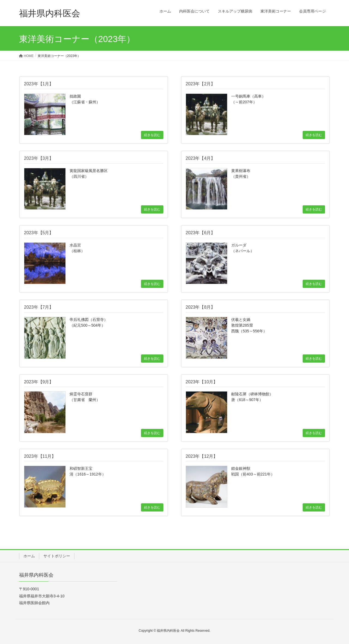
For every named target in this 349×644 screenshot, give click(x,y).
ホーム (29, 556)
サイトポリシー (57, 556)
